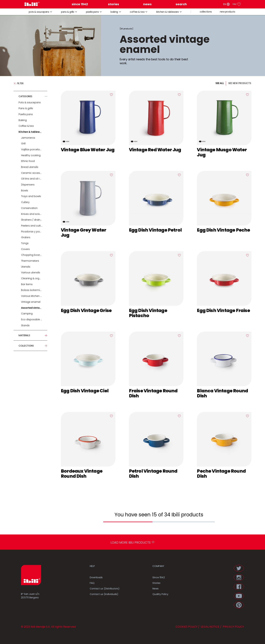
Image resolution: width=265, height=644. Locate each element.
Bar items (27, 284)
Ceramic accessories (34, 173)
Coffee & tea (137, 12)
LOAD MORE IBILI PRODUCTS (133, 542)
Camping (27, 314)
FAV (237, 4)
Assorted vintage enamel (34, 308)
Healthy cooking (31, 155)
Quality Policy (160, 594)
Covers (25, 249)
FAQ (92, 583)
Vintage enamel (31, 302)
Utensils (26, 267)
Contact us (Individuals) (104, 594)
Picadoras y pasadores (34, 232)
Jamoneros (28, 138)
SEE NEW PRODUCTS (240, 83)
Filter (18, 83)
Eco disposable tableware (34, 319)
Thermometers (30, 261)
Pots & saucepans (39, 12)
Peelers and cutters (33, 226)
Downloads (96, 577)
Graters (26, 237)
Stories (156, 583)
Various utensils (31, 272)
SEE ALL (220, 83)
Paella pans (92, 12)
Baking (114, 12)
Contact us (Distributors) (105, 589)
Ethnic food (28, 161)
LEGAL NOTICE (210, 627)
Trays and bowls (31, 196)
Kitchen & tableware (168, 12)
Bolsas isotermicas (33, 290)
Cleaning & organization (34, 278)
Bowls (25, 190)
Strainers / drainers (33, 220)
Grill (23, 144)
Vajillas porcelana (32, 149)
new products (228, 12)
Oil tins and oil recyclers (34, 179)
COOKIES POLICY (186, 627)
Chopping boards (32, 255)
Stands (25, 325)
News (155, 589)
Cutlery (25, 202)
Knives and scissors (33, 214)
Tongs (25, 243)
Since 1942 (159, 577)
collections (206, 12)
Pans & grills (68, 12)
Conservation (29, 208)
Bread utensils (30, 167)
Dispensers (28, 185)
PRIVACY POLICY (233, 627)
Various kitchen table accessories (34, 296)
